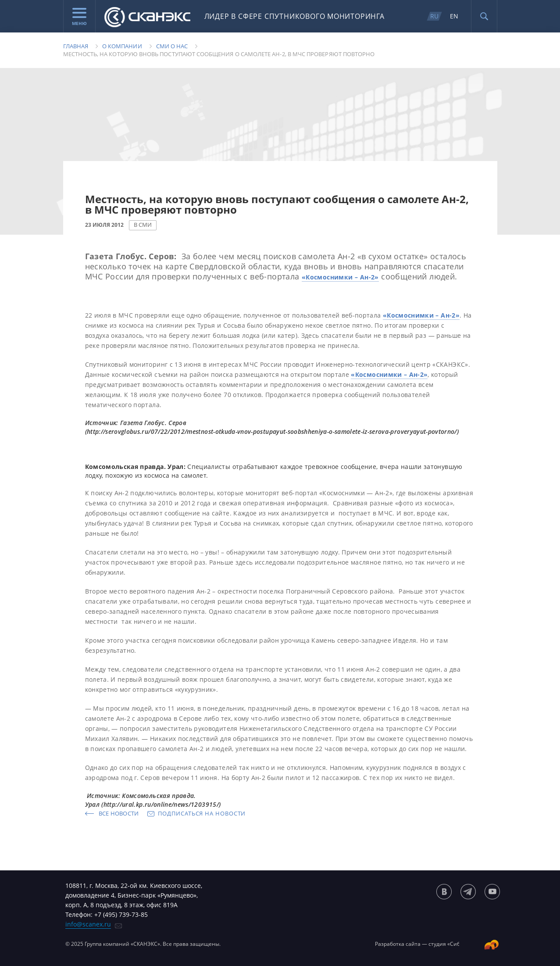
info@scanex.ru (88, 924)
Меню (79, 17)
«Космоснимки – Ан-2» (340, 277)
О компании (122, 46)
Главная (76, 46)
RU (434, 16)
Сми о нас (172, 46)
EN (454, 16)
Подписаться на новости (202, 813)
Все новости (119, 813)
